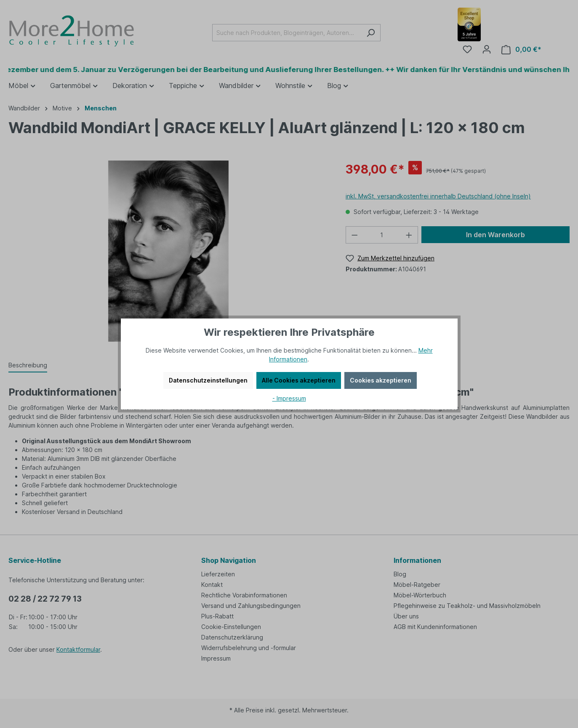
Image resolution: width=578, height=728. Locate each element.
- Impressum (289, 398)
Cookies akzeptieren (381, 380)
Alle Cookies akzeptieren (299, 380)
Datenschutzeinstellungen (208, 380)
